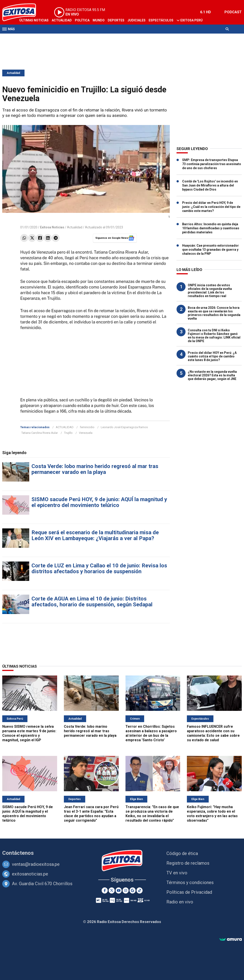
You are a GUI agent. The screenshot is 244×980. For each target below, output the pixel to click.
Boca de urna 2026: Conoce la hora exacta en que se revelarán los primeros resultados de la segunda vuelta (214, 313)
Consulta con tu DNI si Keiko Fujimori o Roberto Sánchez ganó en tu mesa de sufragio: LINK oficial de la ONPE (214, 336)
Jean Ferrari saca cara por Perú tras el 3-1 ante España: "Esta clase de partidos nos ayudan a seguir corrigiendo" (91, 814)
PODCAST (233, 12)
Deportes (116, 20)
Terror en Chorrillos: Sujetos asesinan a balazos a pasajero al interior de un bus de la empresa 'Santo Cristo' (151, 733)
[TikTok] (140, 890)
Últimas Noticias (34, 20)
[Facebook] (105, 890)
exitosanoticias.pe (30, 874)
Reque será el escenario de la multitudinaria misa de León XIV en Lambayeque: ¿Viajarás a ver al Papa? (95, 535)
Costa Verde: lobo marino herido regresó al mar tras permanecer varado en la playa (95, 469)
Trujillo (68, 433)
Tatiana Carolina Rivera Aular (40, 433)
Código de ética (182, 853)
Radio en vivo (180, 902)
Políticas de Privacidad (189, 892)
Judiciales (137, 20)
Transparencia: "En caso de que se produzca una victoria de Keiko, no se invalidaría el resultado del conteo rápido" (152, 814)
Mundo (99, 20)
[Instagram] (126, 890)
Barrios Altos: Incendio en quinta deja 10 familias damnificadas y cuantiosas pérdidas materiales (211, 228)
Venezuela (86, 433)
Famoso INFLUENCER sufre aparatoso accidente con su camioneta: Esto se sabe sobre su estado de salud (213, 733)
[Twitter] (112, 890)
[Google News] (133, 890)
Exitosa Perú (191, 20)
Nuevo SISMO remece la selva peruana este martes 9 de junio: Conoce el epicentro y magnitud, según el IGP (29, 733)
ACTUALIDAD (65, 427)
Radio (45, 38)
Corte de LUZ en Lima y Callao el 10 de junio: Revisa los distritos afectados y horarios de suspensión (99, 568)
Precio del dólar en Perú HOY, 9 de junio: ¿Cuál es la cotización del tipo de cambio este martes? (211, 207)
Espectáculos (161, 20)
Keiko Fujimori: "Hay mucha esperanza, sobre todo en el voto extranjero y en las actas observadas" (212, 814)
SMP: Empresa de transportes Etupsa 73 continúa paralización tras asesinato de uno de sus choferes (212, 164)
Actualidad (62, 20)
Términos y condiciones (190, 882)
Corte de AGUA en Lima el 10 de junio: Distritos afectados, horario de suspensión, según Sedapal (92, 602)
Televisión (28, 38)
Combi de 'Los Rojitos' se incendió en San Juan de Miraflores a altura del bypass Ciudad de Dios (210, 185)
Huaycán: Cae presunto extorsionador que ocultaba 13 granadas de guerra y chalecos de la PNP (210, 250)
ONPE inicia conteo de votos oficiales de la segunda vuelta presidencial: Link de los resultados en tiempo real (210, 291)
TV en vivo (177, 873)
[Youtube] (119, 890)
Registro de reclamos (188, 863)
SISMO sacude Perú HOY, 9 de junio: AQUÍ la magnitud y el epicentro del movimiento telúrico (99, 502)
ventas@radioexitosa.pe (36, 864)
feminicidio (87, 427)
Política (82, 20)
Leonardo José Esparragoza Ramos (124, 427)
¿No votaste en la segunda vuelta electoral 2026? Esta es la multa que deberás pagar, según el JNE (212, 375)
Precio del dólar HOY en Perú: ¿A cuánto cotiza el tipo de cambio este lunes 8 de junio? (212, 356)
